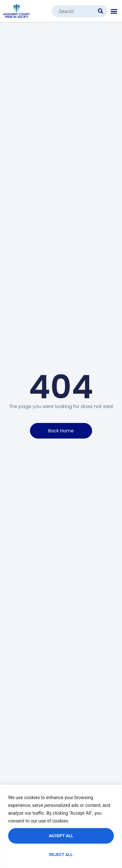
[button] (114, 11)
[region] (61, 826)
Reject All (61, 855)
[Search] (101, 11)
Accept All (61, 836)
